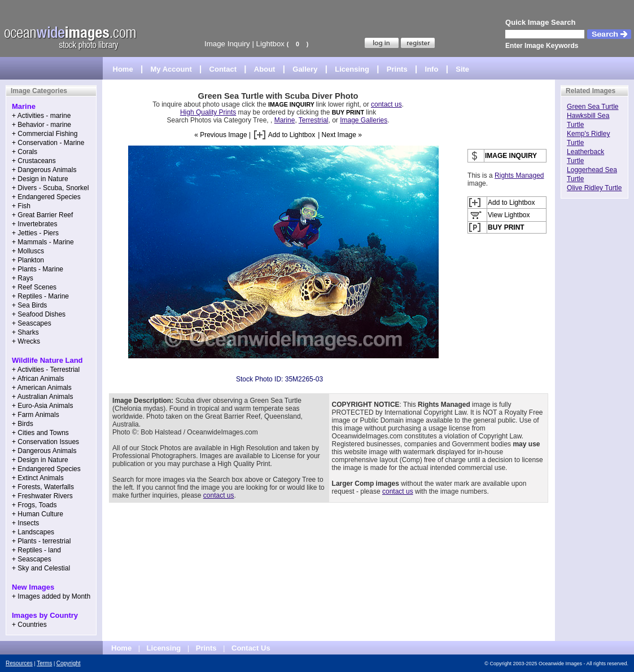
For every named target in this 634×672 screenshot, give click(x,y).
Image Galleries (364, 120)
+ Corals (25, 152)
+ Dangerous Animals (44, 170)
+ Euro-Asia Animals (42, 406)
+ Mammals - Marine (43, 242)
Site (462, 69)
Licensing (352, 69)
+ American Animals (42, 388)
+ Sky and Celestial (41, 568)
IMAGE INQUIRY (292, 104)
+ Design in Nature (40, 179)
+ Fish (21, 206)
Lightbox (270, 44)
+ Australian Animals (42, 397)
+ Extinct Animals (38, 478)
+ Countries (29, 625)
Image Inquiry (227, 44)
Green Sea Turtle (593, 107)
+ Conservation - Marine (48, 143)
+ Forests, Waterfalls (43, 487)
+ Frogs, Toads (34, 505)
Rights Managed (519, 175)
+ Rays (23, 278)
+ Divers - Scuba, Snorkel (50, 188)
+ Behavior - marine (41, 125)
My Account (171, 69)
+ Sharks (25, 332)
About (265, 69)
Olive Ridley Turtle (594, 188)
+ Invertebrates (34, 224)
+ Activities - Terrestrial (46, 370)
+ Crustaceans (34, 161)
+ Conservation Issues (45, 442)
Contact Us (251, 648)
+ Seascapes (32, 323)
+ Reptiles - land (36, 550)
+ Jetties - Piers (35, 233)
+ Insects (25, 523)
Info (432, 69)
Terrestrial (314, 120)
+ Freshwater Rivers (42, 496)
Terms (44, 663)
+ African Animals (38, 379)
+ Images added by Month (51, 596)
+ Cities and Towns (40, 433)
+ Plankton (28, 260)
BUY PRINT (348, 112)
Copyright (69, 663)
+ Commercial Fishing (45, 134)
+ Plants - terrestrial (41, 541)
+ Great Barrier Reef (42, 215)
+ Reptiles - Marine (40, 296)
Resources (19, 663)
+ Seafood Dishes (39, 314)
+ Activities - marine (41, 116)
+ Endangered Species (46, 197)
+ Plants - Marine (38, 269)
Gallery (305, 69)
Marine (285, 120)
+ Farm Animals (36, 415)
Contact (223, 69)
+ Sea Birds (29, 305)
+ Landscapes (33, 532)
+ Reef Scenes (34, 287)
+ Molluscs (28, 251)
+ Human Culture (38, 514)
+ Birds (23, 424)
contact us (386, 104)
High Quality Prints (208, 112)
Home (123, 69)
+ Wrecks (26, 341)
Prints (397, 69)
